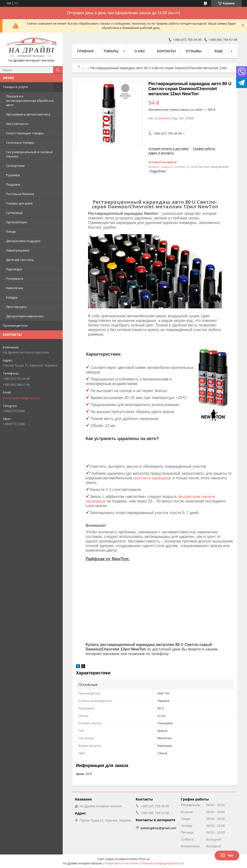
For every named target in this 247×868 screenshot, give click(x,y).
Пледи (11, 231)
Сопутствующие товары (25, 133)
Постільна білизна (20, 194)
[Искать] (58, 70)
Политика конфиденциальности (163, 863)
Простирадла (16, 307)
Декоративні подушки (23, 241)
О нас (140, 51)
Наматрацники (18, 250)
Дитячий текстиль (20, 260)
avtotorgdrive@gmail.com (21, 398)
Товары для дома (19, 203)
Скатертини (15, 166)
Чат (227, 855)
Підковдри (14, 269)
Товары (111, 51)
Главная (85, 51)
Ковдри (12, 297)
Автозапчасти (17, 124)
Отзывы (194, 51)
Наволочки (15, 288)
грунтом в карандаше (152, 478)
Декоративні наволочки (25, 316)
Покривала (15, 278)
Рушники (13, 175)
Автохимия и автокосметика (28, 114)
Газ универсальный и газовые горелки (29, 154)
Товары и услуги (15, 87)
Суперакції (14, 213)
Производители (15, 325)
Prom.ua (144, 859)
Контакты (166, 51)
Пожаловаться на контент (122, 863)
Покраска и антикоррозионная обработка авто (30, 101)
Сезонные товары (20, 142)
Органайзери (16, 222)
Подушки (13, 184)
